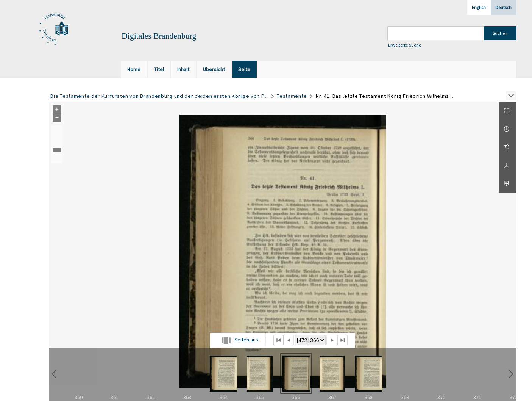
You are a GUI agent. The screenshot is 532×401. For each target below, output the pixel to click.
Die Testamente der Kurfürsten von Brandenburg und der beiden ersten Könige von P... (159, 96)
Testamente (292, 96)
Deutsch (503, 7)
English (479, 7)
